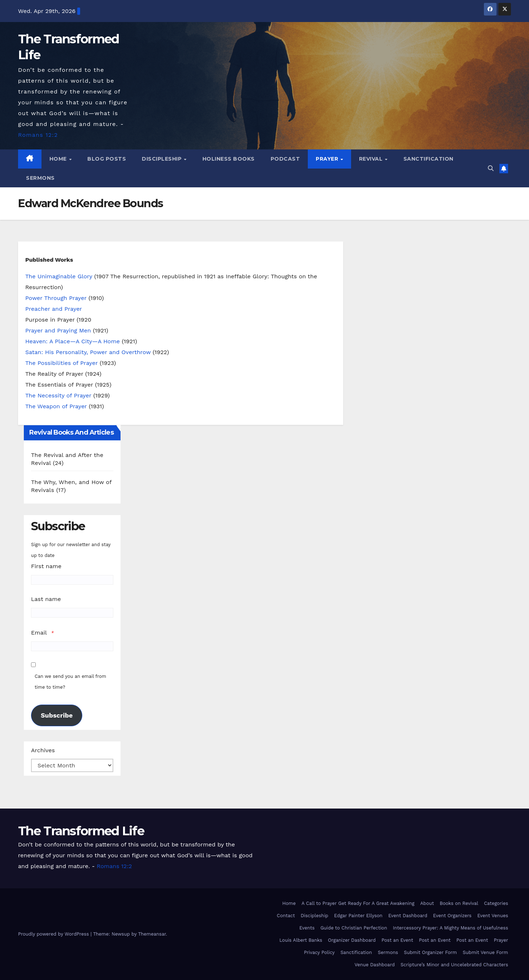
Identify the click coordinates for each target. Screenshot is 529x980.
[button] (491, 168)
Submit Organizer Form (430, 952)
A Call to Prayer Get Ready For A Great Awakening (358, 903)
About (427, 903)
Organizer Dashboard (352, 940)
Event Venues (493, 916)
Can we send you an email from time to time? (70, 682)
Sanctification (429, 159)
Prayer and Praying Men (58, 330)
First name (46, 566)
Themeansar (152, 934)
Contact (286, 916)
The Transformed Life (81, 831)
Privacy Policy (319, 952)
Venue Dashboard (375, 965)
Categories (496, 903)
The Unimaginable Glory (59, 276)
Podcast (285, 159)
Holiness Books (229, 159)
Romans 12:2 (38, 135)
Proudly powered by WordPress (54, 934)
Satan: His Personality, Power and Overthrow (88, 352)
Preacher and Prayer (54, 309)
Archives (43, 750)
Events (307, 928)
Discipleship (163, 159)
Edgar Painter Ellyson (358, 916)
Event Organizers (452, 916)
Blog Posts (107, 159)
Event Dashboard (408, 916)
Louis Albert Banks (301, 940)
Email (39, 633)
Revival (372, 159)
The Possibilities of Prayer (62, 363)
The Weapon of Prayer (56, 406)
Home (59, 159)
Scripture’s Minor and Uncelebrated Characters (454, 965)
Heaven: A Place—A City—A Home (73, 341)
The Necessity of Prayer (58, 395)
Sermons (40, 178)
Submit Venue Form (485, 952)
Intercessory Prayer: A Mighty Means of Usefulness (451, 928)
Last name (46, 599)
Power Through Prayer (56, 298)
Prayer (328, 159)
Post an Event (397, 940)
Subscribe (57, 715)
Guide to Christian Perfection (354, 928)
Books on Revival (459, 903)
